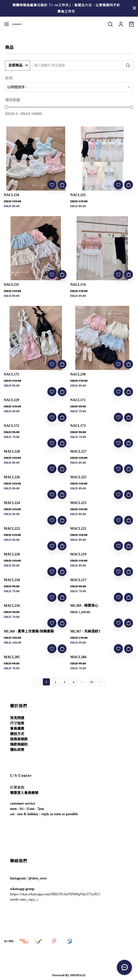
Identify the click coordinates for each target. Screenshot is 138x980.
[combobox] (69, 87)
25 (92, 682)
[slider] (7, 107)
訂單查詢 (17, 788)
